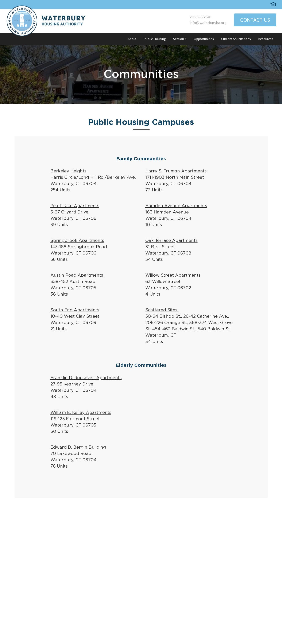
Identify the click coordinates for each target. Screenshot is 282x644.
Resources (266, 39)
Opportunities (204, 39)
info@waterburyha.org (208, 23)
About (132, 39)
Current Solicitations (236, 39)
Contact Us (255, 20)
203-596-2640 (200, 17)
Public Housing (155, 39)
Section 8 (180, 39)
